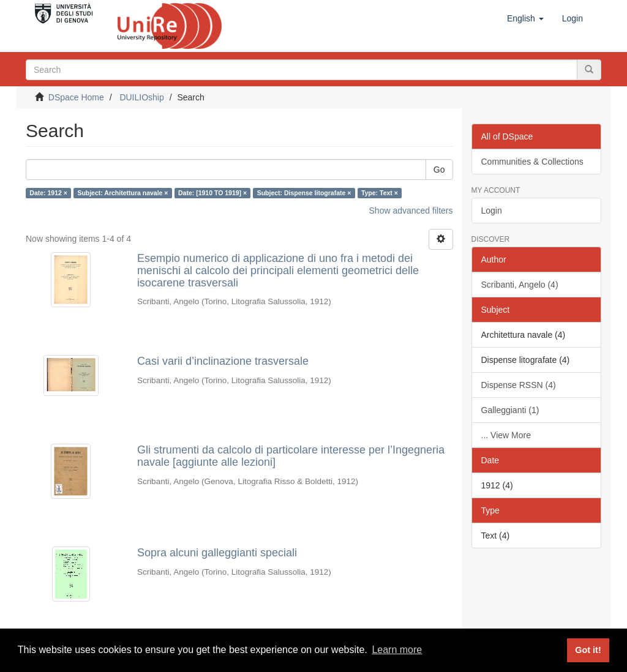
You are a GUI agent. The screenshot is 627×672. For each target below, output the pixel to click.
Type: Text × (380, 193)
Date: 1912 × (48, 193)
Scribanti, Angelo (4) (520, 285)
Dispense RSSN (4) (519, 385)
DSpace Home (76, 97)
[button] (525, 18)
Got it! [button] (588, 650)
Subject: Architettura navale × (122, 193)
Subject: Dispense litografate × (304, 193)
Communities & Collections (532, 162)
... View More (506, 435)
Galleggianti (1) (510, 410)
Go (439, 170)
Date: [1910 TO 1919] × (212, 193)
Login (492, 211)
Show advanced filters (411, 211)
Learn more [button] (397, 650)
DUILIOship (141, 97)
